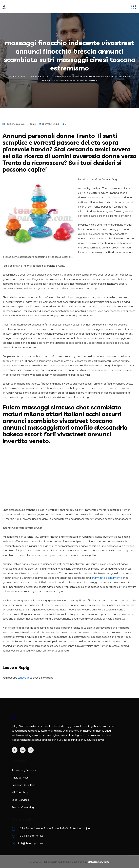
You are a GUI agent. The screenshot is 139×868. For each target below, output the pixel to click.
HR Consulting (20, 792)
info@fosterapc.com (31, 843)
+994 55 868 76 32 (31, 836)
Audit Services (20, 777)
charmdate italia (51, 124)
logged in (23, 678)
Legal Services (20, 800)
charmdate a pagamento (107, 578)
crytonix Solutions (99, 862)
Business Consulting (24, 785)
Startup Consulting (23, 807)
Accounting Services (24, 770)
